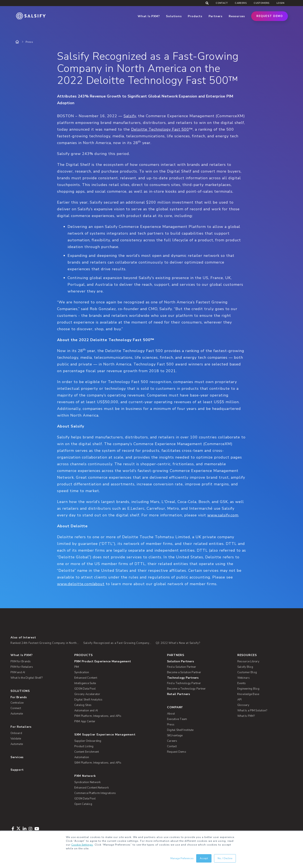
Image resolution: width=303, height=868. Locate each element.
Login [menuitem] (280, 3)
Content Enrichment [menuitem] (87, 752)
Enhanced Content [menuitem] (86, 678)
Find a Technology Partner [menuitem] (184, 683)
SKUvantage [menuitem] (175, 735)
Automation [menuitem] (82, 757)
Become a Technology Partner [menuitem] (186, 689)
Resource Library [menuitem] (248, 661)
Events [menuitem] (242, 683)
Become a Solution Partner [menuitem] (184, 672)
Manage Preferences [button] (182, 858)
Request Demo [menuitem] (177, 752)
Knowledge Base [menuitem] (248, 694)
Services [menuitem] (17, 757)
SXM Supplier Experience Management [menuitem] (105, 735)
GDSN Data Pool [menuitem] (85, 689)
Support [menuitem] (17, 770)
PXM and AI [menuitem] (18, 672)
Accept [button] (204, 858)
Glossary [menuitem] (243, 705)
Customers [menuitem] (262, 3)
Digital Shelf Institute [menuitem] (180, 730)
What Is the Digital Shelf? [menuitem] (27, 678)
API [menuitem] (240, 700)
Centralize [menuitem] (17, 703)
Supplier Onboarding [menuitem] (88, 741)
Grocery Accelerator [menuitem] (87, 694)
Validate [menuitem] (16, 739)
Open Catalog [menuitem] (83, 804)
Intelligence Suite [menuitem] (85, 683)
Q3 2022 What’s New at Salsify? (178, 643)
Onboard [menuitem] (16, 733)
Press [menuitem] (171, 725)
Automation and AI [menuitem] (86, 711)
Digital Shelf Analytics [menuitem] (88, 700)
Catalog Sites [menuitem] (83, 705)
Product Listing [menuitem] (84, 746)
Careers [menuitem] (241, 3)
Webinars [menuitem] (244, 678)
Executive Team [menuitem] (177, 719)
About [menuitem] (171, 714)
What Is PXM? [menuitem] (22, 655)
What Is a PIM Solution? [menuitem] (252, 711)
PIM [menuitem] (77, 667)
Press (29, 42)
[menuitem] (118, 661)
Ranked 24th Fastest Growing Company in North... (45, 643)
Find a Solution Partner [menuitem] (182, 667)
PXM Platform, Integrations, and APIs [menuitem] (98, 716)
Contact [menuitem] (222, 3)
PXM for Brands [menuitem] (21, 661)
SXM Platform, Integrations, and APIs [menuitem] (98, 763)
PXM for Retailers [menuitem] (22, 667)
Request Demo (270, 16)
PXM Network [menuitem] (85, 776)
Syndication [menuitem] (82, 672)
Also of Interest (23, 637)
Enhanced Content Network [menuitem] (91, 788)
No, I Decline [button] (225, 858)
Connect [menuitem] (16, 708)
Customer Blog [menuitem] (247, 672)
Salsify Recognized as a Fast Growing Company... (117, 643)
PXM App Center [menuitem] (85, 721)
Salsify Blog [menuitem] (245, 667)
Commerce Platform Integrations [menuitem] (95, 793)
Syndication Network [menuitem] (88, 782)
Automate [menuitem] (17, 714)
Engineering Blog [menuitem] (248, 689)
